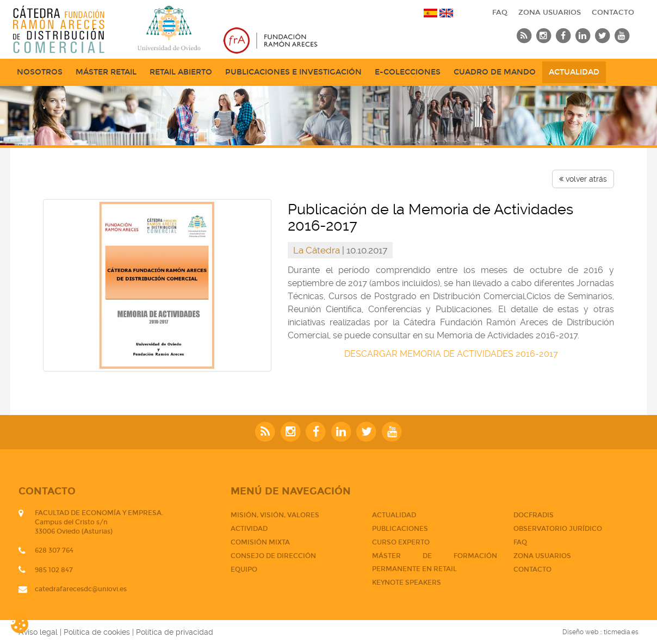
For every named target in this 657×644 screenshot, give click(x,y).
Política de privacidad (175, 632)
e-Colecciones (408, 72)
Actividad (249, 529)
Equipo (244, 569)
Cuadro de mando (495, 72)
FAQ (500, 13)
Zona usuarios (550, 13)
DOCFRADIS (534, 515)
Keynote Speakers (407, 583)
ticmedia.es (621, 632)
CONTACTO (613, 13)
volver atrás (583, 179)
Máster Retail (106, 72)
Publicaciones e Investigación (293, 72)
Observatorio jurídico (558, 529)
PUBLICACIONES (400, 529)
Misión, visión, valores (275, 515)
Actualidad (574, 72)
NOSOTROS (40, 72)
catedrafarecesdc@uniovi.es (81, 589)
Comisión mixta (260, 542)
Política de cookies (97, 632)
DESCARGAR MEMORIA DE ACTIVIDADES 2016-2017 (451, 354)
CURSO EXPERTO (401, 542)
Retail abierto (181, 72)
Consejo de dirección (273, 556)
